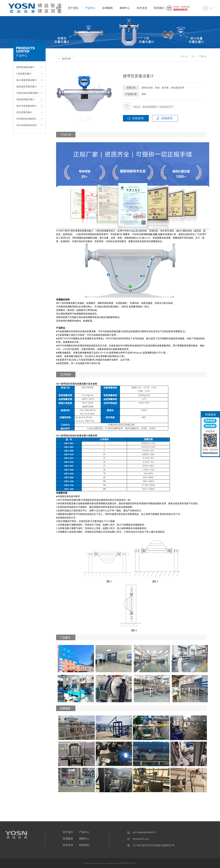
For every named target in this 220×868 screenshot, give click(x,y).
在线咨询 (138, 118)
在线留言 (167, 118)
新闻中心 (125, 8)
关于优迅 (73, 8)
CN (205, 8)
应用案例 (108, 8)
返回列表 (66, 59)
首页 (193, 56)
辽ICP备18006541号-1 (128, 863)
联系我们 (159, 8)
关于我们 (68, 832)
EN (211, 8)
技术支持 (142, 8)
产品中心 (90, 8)
